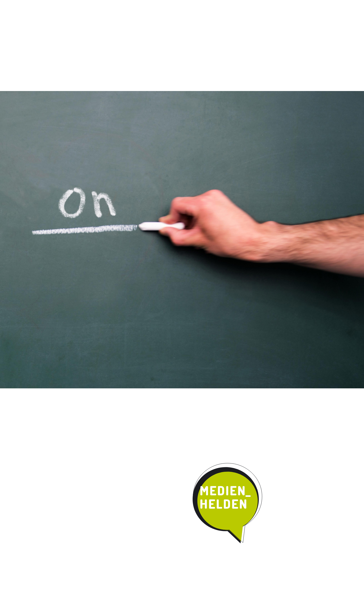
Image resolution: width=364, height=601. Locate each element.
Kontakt (240, 41)
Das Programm (108, 41)
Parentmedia (272, 41)
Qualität (142, 41)
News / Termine (241, 5)
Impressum (268, 5)
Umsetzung (173, 41)
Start (71, 41)
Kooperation (208, 41)
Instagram (219, 5)
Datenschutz (293, 5)
